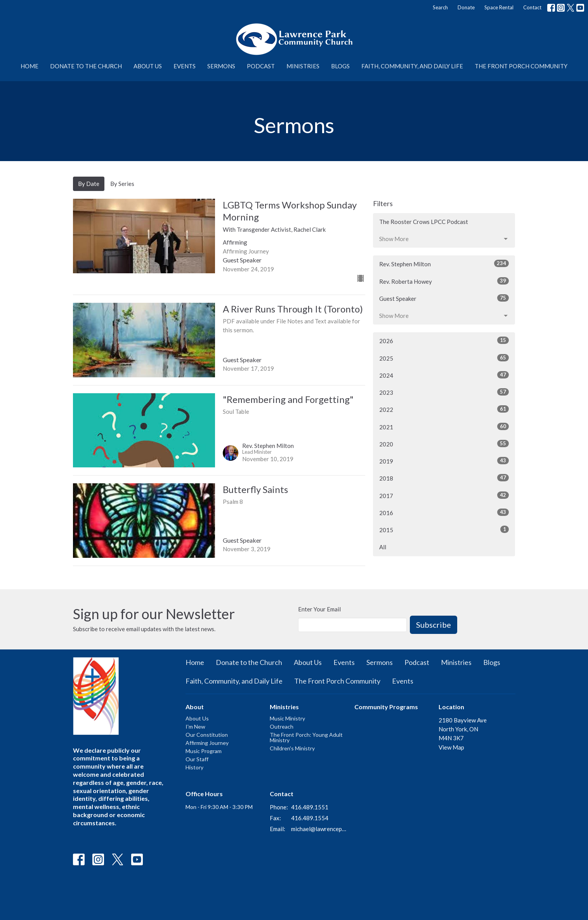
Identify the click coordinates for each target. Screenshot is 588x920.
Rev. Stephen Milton (444, 264)
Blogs (340, 66)
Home (29, 66)
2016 (444, 512)
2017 (444, 495)
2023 (444, 392)
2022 (444, 409)
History (194, 767)
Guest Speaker (444, 298)
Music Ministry (287, 718)
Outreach (282, 726)
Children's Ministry (292, 748)
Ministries (303, 66)
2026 (444, 340)
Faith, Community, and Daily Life (412, 66)
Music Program (204, 751)
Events (185, 66)
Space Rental (499, 7)
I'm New (195, 726)
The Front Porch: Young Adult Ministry (306, 737)
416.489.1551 (310, 807)
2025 (444, 358)
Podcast (261, 66)
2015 (444, 529)
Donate (466, 7)
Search (440, 7)
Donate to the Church (86, 66)
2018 (444, 478)
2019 (444, 461)
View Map (451, 747)
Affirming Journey (207, 743)
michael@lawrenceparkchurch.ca (319, 829)
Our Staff (197, 759)
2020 (444, 444)
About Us (148, 66)
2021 (444, 427)
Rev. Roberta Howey (444, 281)
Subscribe (434, 625)
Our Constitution (207, 735)
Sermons (221, 66)
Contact (532, 7)
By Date (89, 184)
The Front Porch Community (521, 66)
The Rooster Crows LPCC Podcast (424, 222)
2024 (444, 375)
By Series (122, 184)
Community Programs (386, 707)
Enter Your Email (319, 609)
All (383, 547)
